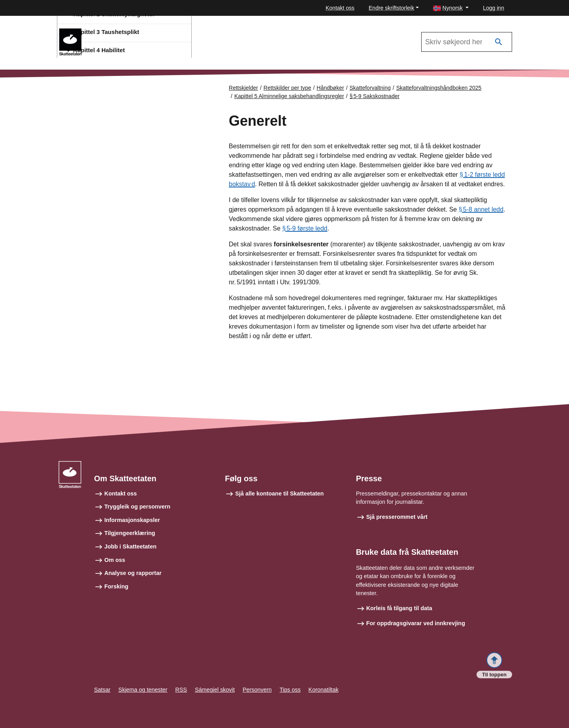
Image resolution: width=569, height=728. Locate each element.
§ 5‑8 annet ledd (481, 209)
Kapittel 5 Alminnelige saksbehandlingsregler (289, 96)
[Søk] (499, 42)
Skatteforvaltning (370, 88)
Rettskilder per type (287, 88)
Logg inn (494, 8)
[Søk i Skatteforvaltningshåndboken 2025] (467, 42)
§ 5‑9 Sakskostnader (375, 96)
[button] (451, 8)
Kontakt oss (340, 8)
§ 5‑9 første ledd (305, 228)
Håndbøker (330, 88)
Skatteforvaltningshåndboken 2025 (138, 32)
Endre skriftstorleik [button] (391, 8)
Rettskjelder (243, 88)
